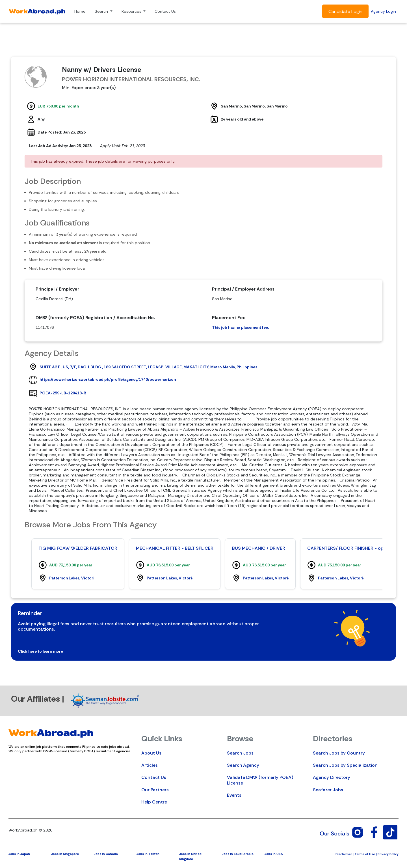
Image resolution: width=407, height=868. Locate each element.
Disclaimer (344, 854)
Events (234, 795)
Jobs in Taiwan (148, 854)
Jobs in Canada (106, 854)
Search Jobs (240, 753)
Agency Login (383, 11)
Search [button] (102, 11)
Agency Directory (332, 777)
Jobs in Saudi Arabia (238, 854)
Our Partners (155, 790)
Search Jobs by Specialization (345, 765)
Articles (150, 765)
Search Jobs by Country (339, 753)
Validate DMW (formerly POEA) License (260, 780)
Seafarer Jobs (328, 790)
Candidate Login (345, 11)
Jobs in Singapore (65, 854)
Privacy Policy (388, 854)
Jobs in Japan (19, 854)
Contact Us (165, 11)
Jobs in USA (274, 854)
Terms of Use (365, 854)
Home (80, 11)
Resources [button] (132, 11)
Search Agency (243, 765)
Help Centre (154, 802)
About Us (151, 753)
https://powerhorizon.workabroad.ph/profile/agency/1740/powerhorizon (108, 379)
